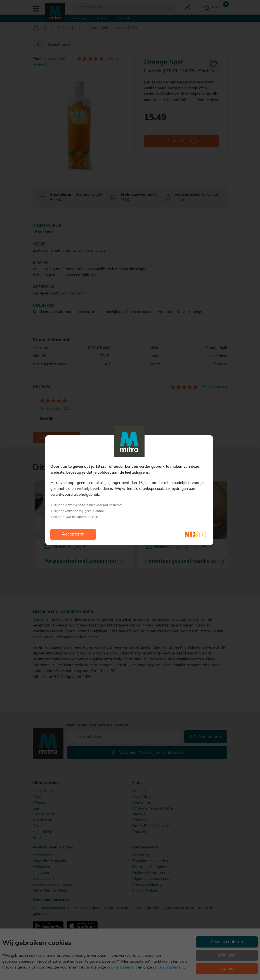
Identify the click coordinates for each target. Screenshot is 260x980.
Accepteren (73, 534)
